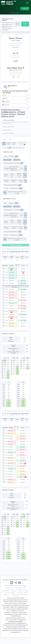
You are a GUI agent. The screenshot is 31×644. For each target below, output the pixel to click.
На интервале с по (22, 144)
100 (20, 148)
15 (7, 148)
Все (16, 156)
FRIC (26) (4, 283)
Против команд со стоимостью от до (17, 193)
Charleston (11, 283)
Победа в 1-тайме (6, 181)
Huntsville (23, 278)
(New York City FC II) (15, 70)
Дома (5, 156)
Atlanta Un (23, 269)
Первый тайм (9, 143)
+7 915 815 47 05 (21, 623)
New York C (11, 431)
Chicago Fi (11, 447)
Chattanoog (11, 281)
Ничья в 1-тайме (21, 181)
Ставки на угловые (23, 591)
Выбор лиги (16, 160)
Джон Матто (11, 86)
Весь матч (4, 143)
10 (5, 148)
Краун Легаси (15, 38)
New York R (23, 433)
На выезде (11, 156)
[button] (17, 8)
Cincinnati (11, 308)
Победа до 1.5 (6, 175)
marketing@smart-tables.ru (15, 621)
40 (14, 148)
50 (17, 148)
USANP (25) (4, 289)
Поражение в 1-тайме (14, 181)
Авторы (14, 591)
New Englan (11, 289)
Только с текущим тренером (10, 185)
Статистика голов (10, 593)
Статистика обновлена (15, 245)
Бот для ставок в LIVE (20, 587)
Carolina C (23, 298)
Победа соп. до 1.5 (12, 175)
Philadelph (23, 317)
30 (12, 148)
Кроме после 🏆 (14, 188)
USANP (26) (4, 269)
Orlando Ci (11, 300)
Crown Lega (11, 272)
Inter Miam (23, 275)
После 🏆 (6, 188)
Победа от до (19, 175)
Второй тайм (14, 143)
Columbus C (11, 436)
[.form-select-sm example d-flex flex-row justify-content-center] (13, 168)
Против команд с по (11, 163)
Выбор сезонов (7, 160)
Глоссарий (10, 589)
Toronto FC (23, 431)
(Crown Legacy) (15, 40)
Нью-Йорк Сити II (15, 68)
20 (10, 148)
